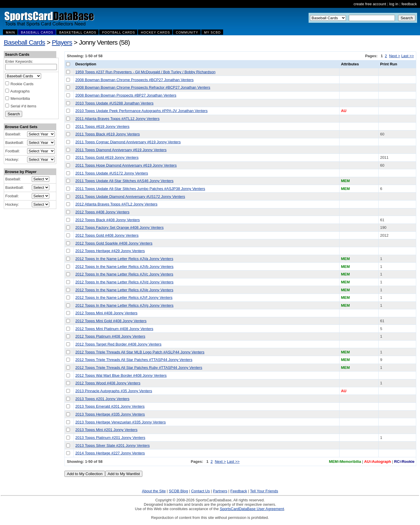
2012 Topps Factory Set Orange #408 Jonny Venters (119, 227)
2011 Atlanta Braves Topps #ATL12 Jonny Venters (117, 119)
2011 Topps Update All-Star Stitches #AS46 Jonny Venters (124, 181)
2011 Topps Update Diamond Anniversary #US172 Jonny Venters (130, 197)
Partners (220, 491)
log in (394, 4)
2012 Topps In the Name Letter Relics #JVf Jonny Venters (124, 298)
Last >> (408, 56)
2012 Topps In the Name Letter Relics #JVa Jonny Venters (124, 259)
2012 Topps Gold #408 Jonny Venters (107, 235)
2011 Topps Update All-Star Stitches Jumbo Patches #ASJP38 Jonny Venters (140, 189)
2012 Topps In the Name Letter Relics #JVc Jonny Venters (124, 274)
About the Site (154, 491)
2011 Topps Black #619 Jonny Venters (107, 134)
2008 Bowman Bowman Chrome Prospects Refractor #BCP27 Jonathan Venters (143, 87)
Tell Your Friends (264, 491)
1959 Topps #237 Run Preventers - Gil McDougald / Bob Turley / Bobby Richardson (145, 72)
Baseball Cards (24, 42)
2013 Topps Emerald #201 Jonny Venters (110, 406)
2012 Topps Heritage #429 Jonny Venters (110, 251)
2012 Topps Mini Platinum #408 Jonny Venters (114, 329)
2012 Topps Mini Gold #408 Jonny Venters (111, 321)
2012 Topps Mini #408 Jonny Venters (106, 313)
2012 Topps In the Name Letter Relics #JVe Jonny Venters (124, 290)
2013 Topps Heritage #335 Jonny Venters (110, 414)
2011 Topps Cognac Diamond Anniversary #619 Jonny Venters (128, 142)
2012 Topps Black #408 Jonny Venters (107, 220)
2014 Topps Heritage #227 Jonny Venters (110, 453)
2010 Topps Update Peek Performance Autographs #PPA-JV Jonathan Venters (141, 111)
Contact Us (200, 491)
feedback (409, 4)
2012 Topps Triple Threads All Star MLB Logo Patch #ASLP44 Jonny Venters (140, 352)
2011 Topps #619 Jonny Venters (102, 127)
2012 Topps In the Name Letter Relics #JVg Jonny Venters (124, 305)
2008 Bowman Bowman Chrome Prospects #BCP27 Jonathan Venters (134, 80)
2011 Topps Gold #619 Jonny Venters (107, 157)
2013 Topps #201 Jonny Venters (102, 399)
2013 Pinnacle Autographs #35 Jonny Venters (114, 391)
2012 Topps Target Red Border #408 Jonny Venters (118, 344)
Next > (395, 56)
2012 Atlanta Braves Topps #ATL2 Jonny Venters (116, 204)
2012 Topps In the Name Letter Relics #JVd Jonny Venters (124, 282)
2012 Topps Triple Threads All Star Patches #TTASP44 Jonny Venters (134, 360)
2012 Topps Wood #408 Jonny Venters (108, 383)
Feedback (239, 491)
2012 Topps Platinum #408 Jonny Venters (110, 336)
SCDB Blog (178, 491)
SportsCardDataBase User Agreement (252, 509)
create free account (370, 4)
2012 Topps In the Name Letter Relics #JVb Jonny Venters (124, 267)
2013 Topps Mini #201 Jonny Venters (106, 430)
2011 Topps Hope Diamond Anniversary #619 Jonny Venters (126, 165)
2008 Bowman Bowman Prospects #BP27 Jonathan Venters (126, 95)
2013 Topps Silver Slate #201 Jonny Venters (112, 445)
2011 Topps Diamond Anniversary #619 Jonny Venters (121, 150)
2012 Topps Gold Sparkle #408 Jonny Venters (114, 243)
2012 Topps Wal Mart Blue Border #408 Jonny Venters (121, 375)
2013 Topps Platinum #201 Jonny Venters (110, 438)
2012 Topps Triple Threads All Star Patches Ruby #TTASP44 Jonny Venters (139, 368)
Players (62, 42)
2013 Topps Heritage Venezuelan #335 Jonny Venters (120, 422)
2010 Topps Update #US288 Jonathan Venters (114, 103)
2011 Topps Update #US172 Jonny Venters (112, 173)
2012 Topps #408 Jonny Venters (102, 212)
